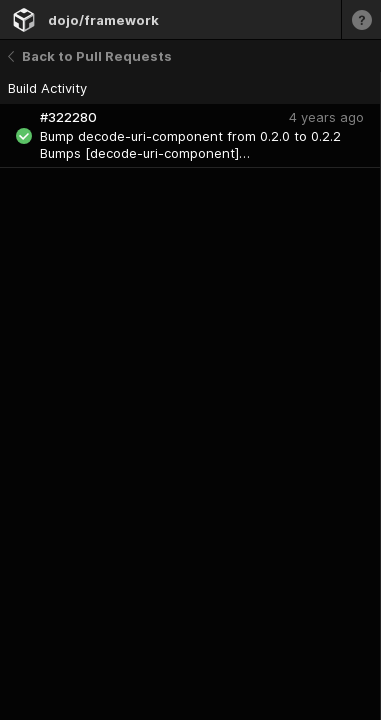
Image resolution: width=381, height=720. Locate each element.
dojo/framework (103, 20)
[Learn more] (361, 19)
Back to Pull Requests (90, 56)
